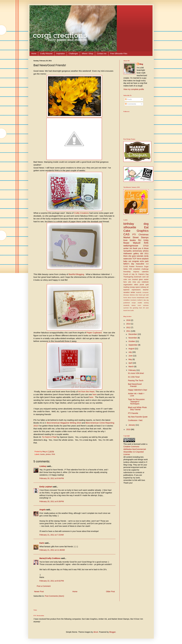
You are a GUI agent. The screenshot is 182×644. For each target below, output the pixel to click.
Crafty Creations (81, 213)
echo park (144, 261)
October (132, 341)
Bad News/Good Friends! (135, 385)
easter (146, 279)
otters (136, 285)
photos (48, 454)
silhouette (130, 227)
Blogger (112, 632)
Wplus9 (137, 243)
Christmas (144, 235)
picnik (142, 285)
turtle (132, 310)
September (133, 345)
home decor (127, 298)
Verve (139, 259)
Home (34, 54)
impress (136, 272)
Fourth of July (129, 274)
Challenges (73, 54)
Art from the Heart (86, 392)
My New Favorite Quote (138, 417)
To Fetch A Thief (49, 437)
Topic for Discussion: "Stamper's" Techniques (136, 402)
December (133, 334)
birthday (129, 224)
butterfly (139, 292)
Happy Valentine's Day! (138, 390)
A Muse (145, 248)
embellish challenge (141, 269)
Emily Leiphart (46, 487)
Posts (128, 99)
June (131, 356)
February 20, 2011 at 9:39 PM (52, 501)
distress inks (134, 295)
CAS (126, 234)
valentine (145, 272)
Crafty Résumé (46, 54)
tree (129, 310)
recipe (134, 303)
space (138, 287)
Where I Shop (87, 54)
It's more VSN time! (136, 373)
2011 (129, 331)
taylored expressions (132, 290)
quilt (147, 285)
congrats (135, 261)
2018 (129, 320)
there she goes (130, 256)
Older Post (110, 592)
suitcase (146, 305)
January (132, 425)
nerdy (146, 256)
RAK (53, 454)
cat (130, 261)
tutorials (140, 256)
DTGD (146, 246)
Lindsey (43, 466)
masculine (140, 264)
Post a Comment (44, 586)
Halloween (128, 253)
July (130, 352)
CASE (126, 267)
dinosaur (126, 295)
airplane (145, 259)
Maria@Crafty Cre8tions (50, 558)
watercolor (128, 259)
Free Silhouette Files (119, 54)
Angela (43, 510)
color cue (127, 279)
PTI (134, 235)
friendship (127, 272)
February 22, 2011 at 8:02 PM (52, 581)
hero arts (127, 282)
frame (141, 295)
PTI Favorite (133, 413)
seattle (140, 303)
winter (133, 292)
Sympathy (128, 251)
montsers (133, 300)
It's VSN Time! (134, 377)
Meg (141, 64)
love (125, 240)
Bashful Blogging (76, 274)
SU (140, 240)
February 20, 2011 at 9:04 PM (52, 478)
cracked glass (137, 279)
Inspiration (61, 54)
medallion (127, 300)
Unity (146, 240)
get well (146, 295)
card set (145, 277)
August (132, 349)
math (147, 298)
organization (128, 285)
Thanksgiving (128, 277)
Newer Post (39, 592)
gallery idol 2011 (141, 253)
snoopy (132, 287)
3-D (147, 264)
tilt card (146, 308)
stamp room (136, 305)
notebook (145, 282)
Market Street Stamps (136, 237)
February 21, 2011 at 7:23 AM (52, 535)
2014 (129, 324)
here (95, 394)
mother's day (142, 300)
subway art (145, 287)
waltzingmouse (131, 246)
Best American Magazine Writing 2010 (64, 423)
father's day (129, 264)
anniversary (137, 251)
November (133, 338)
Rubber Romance (136, 267)
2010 (129, 429)
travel (125, 310)
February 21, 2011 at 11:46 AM (52, 550)
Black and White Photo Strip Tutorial (137, 409)
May (130, 359)
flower (126, 243)
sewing (146, 303)
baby (125, 261)
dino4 (96, 632)
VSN (130, 269)
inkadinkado (141, 298)
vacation (127, 292)
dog (146, 224)
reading (126, 287)
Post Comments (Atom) (54, 596)
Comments (131, 104)
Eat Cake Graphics (136, 229)
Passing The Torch (136, 380)
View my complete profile (134, 89)
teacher (146, 290)
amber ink (128, 248)
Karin (42, 543)
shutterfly (126, 305)
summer (126, 308)
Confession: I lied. (135, 420)
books (43, 454)
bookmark (138, 277)
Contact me (102, 54)
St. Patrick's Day (142, 274)
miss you (136, 282)
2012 (129, 327)
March (131, 367)
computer (145, 292)
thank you (137, 248)
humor (134, 298)
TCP (134, 259)
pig (148, 300)
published (127, 303)
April (131, 363)
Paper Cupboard (94, 333)
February (132, 370)
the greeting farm (136, 308)
